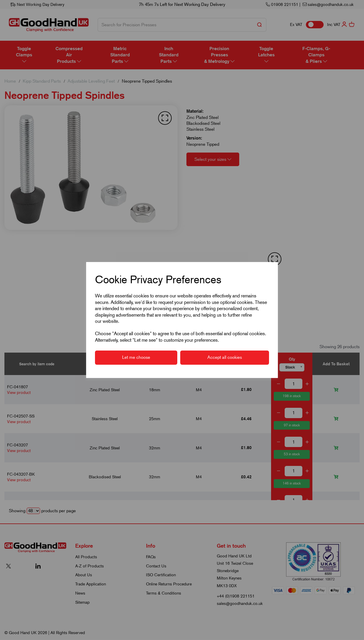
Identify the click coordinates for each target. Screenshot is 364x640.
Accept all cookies (225, 357)
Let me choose (136, 357)
